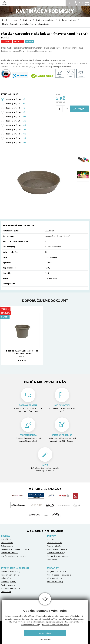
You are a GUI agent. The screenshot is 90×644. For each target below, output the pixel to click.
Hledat (69, 3)
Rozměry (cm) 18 (13, 117)
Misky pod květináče (68, 20)
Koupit (82, 109)
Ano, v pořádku (45, 633)
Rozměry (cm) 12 (13, 104)
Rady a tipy (53, 568)
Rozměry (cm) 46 (13, 142)
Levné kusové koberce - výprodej (14, 556)
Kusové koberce (7, 539)
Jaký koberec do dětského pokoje (60, 575)
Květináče (27, 20)
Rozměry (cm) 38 (13, 138)
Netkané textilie (53, 560)
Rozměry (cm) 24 (13, 125)
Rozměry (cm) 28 (13, 129)
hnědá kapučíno (51, 278)
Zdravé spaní (6, 592)
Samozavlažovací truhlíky (56, 553)
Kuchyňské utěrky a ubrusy (11, 588)
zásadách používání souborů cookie (55, 625)
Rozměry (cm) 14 (13, 108)
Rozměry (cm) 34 (13, 134)
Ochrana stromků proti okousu (58, 556)
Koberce (6, 536)
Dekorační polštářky (9, 582)
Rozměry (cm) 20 (13, 121)
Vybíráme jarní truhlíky (55, 582)
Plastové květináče (54, 546)
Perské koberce (7, 543)
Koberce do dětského (9, 553)
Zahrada (15, 20)
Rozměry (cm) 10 (13, 99)
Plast (47, 273)
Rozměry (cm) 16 (13, 112)
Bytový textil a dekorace (15, 568)
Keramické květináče (54, 543)
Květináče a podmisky (45, 20)
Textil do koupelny (8, 585)
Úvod (4, 20)
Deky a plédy (6, 578)
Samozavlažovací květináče (57, 549)
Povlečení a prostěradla (10, 575)
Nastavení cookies (45, 639)
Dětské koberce (7, 546)
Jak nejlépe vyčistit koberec (57, 578)
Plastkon (48, 263)
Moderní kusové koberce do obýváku (15, 549)
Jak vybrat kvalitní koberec (57, 572)
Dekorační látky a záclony (11, 572)
